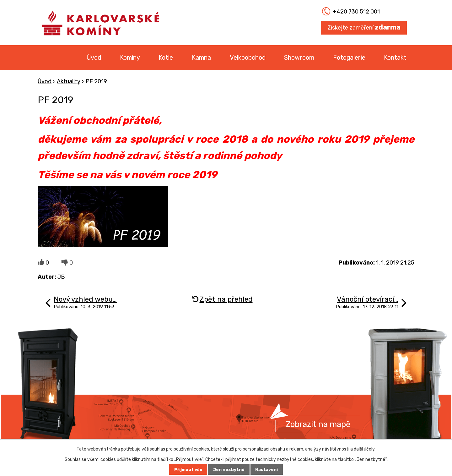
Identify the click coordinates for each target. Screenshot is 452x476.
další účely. (365, 449)
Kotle (166, 57)
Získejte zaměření (364, 27)
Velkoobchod (248, 57)
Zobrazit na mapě (318, 424)
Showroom (299, 57)
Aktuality (69, 81)
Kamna (201, 57)
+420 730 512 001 (352, 12)
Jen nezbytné (229, 470)
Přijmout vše (188, 470)
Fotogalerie (349, 57)
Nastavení (267, 470)
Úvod (94, 57)
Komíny (130, 57)
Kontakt (395, 57)
